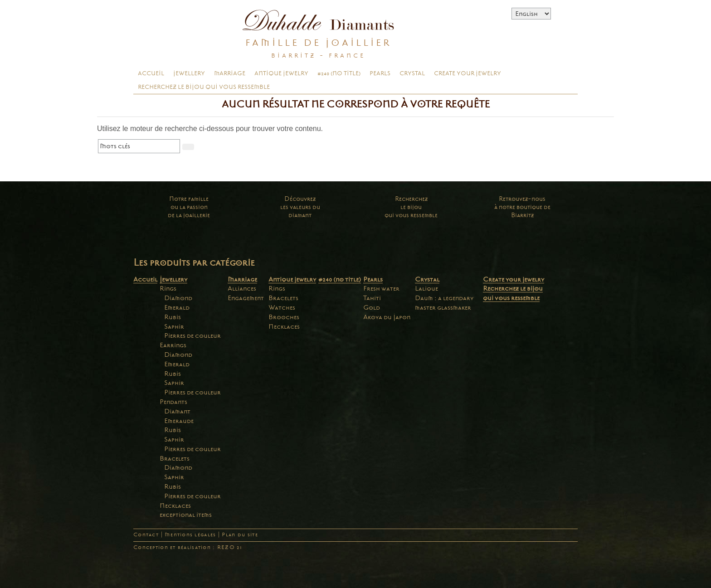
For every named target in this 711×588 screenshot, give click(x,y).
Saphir (174, 326)
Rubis (173, 317)
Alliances (242, 288)
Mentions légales (190, 535)
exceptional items (186, 515)
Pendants (173, 402)
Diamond (178, 298)
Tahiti (372, 298)
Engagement (246, 298)
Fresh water (381, 288)
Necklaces (175, 505)
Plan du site (240, 535)
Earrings (173, 345)
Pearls (380, 73)
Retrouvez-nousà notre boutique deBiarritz (522, 207)
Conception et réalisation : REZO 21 (188, 547)
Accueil (151, 73)
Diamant (177, 411)
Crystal (412, 73)
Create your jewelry (468, 73)
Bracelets (175, 458)
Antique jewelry (281, 73)
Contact (146, 535)
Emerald (177, 307)
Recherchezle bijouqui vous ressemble (411, 207)
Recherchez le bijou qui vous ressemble (204, 87)
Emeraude (179, 421)
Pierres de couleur (192, 335)
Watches (282, 307)
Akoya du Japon (387, 317)
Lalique (426, 288)
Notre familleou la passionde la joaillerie (189, 207)
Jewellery (189, 73)
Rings (168, 288)
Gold (372, 307)
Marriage (230, 73)
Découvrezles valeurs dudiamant (300, 207)
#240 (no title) (339, 73)
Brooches (284, 317)
